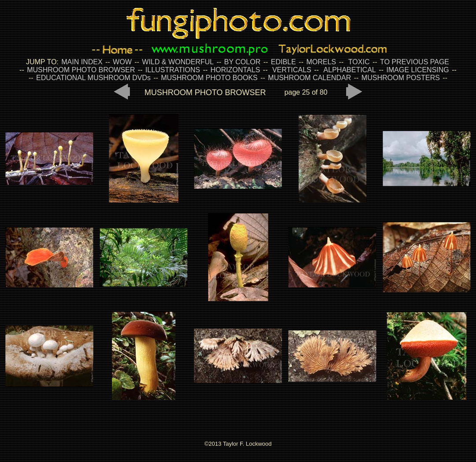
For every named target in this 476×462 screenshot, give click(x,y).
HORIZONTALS (236, 70)
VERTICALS (292, 70)
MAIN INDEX (82, 62)
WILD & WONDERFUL (178, 62)
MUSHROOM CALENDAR (309, 78)
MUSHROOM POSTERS (401, 78)
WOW (122, 62)
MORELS (321, 62)
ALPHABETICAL (350, 70)
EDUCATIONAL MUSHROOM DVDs (93, 78)
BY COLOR (242, 62)
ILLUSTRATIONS (173, 70)
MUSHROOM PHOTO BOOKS (209, 78)
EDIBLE (283, 62)
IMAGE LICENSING (417, 70)
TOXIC (359, 62)
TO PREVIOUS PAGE (415, 62)
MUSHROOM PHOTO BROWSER (81, 70)
